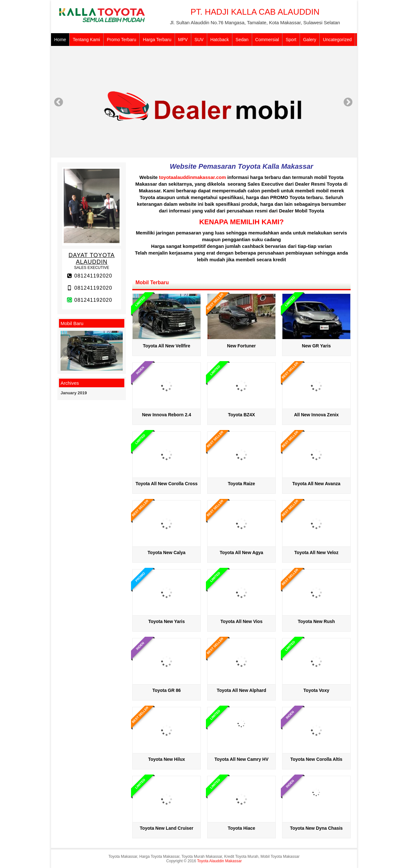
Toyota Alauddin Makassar (219, 861)
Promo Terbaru (121, 40)
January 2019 (74, 393)
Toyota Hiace (241, 828)
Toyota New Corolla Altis (316, 759)
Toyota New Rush (316, 621)
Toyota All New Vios (241, 621)
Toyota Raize (241, 484)
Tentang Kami (86, 40)
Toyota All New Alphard (241, 690)
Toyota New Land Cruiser (167, 828)
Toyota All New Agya (241, 553)
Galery (310, 40)
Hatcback (220, 40)
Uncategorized (337, 40)
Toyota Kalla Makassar (275, 166)
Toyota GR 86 (167, 690)
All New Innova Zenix (316, 415)
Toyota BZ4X (241, 415)
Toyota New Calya (167, 553)
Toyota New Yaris (167, 621)
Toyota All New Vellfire (167, 346)
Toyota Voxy (316, 690)
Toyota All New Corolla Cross (166, 484)
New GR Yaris (316, 346)
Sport (291, 40)
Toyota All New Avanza (316, 484)
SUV (199, 40)
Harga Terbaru (157, 40)
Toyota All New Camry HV (242, 759)
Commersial (267, 40)
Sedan (242, 40)
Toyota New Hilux (167, 759)
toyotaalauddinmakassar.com (193, 177)
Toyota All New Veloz (316, 553)
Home (60, 40)
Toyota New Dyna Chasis (316, 828)
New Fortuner (241, 346)
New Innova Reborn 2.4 (166, 415)
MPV (183, 40)
